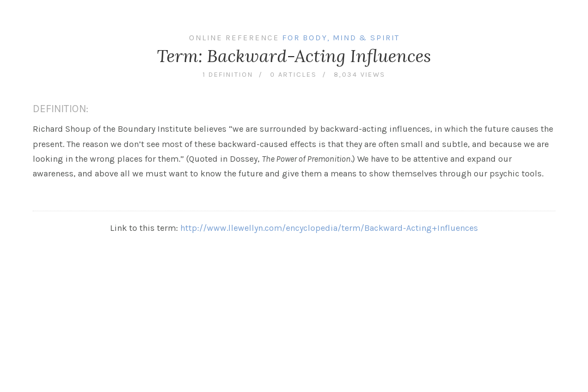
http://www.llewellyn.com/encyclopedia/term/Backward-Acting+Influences (329, 228)
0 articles (293, 74)
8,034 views (360, 74)
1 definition (228, 74)
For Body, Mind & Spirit (341, 38)
